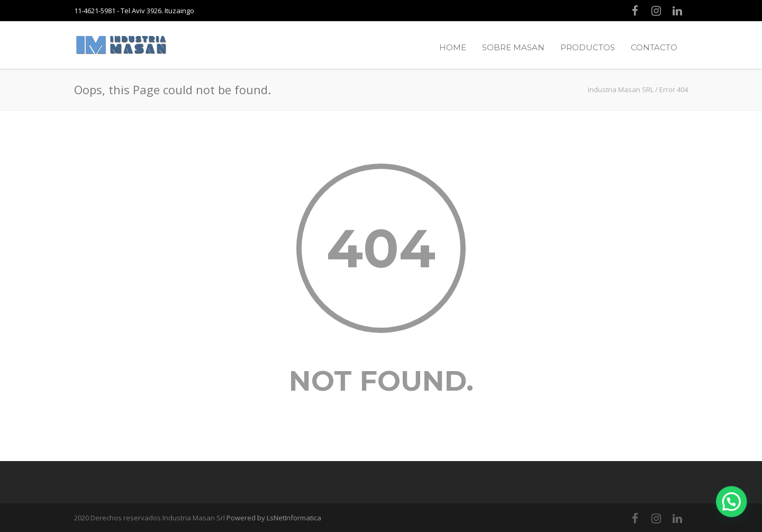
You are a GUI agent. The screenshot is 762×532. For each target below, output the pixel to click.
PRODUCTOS (588, 47)
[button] (735, 511)
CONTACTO (654, 47)
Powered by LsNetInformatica (274, 518)
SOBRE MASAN (513, 47)
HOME (453, 47)
